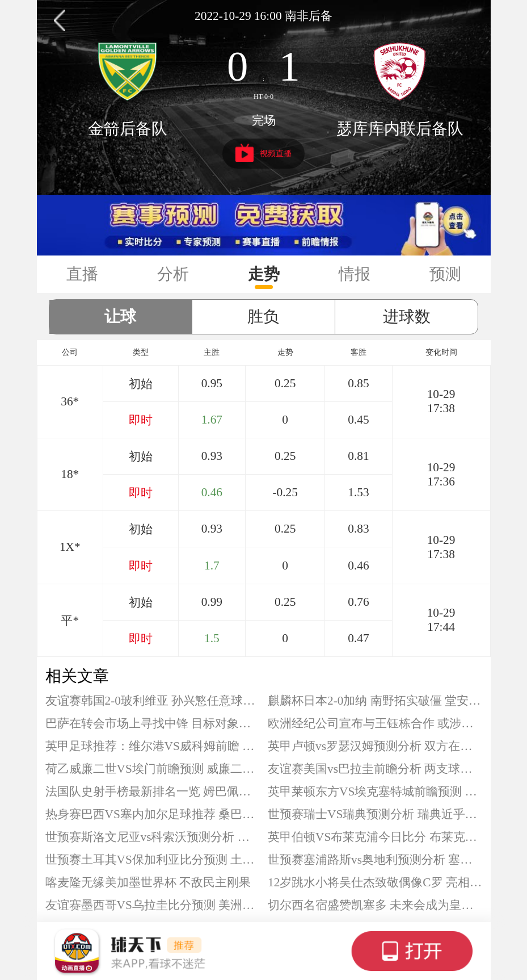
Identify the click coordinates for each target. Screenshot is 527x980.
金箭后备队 (128, 129)
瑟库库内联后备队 (400, 129)
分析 (173, 274)
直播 (82, 274)
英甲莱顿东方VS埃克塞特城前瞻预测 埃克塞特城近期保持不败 (375, 791)
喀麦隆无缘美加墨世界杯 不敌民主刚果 (148, 882)
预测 (445, 274)
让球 (120, 317)
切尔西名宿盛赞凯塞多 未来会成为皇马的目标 (375, 905)
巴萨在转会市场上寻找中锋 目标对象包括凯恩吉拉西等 (153, 723)
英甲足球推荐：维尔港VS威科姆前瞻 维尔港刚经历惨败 (153, 746)
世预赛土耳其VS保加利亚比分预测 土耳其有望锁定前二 (153, 860)
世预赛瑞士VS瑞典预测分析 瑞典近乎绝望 (375, 814)
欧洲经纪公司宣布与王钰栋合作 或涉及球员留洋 (375, 723)
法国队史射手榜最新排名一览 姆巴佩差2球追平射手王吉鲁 (153, 791)
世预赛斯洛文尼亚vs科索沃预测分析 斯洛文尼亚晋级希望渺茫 (153, 837)
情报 (355, 274)
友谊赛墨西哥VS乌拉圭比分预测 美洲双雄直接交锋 (153, 905)
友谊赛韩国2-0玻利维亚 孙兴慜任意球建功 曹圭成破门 (153, 701)
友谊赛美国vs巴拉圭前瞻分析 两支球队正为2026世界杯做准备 (375, 769)
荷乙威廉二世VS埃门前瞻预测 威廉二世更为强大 (153, 769)
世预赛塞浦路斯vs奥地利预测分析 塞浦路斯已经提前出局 (375, 860)
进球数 (407, 317)
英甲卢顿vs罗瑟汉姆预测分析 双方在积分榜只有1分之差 (375, 746)
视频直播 (263, 153)
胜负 (263, 317)
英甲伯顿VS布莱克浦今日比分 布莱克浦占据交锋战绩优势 (375, 837)
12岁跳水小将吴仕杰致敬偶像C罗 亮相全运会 (375, 882)
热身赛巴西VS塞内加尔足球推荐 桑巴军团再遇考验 (153, 814)
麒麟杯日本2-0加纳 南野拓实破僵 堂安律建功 (375, 701)
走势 (264, 274)
